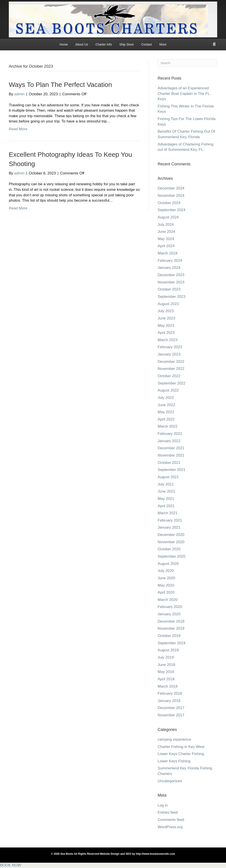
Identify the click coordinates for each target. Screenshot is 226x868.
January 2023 (169, 354)
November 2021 (171, 455)
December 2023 (171, 275)
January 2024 (169, 268)
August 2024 (168, 217)
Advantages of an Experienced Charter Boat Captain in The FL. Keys (184, 94)
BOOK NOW (10, 865)
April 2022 (166, 419)
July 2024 (166, 225)
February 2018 (170, 693)
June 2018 (166, 665)
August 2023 (168, 304)
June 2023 (166, 318)
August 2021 (168, 477)
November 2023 (171, 282)
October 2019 (169, 636)
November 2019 (171, 628)
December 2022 (171, 362)
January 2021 (169, 527)
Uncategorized (170, 781)
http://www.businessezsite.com (155, 854)
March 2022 (168, 426)
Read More (18, 129)
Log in (163, 805)
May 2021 (166, 499)
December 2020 (171, 535)
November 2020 (171, 542)
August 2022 (168, 390)
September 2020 (171, 556)
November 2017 (171, 715)
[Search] (214, 44)
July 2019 (166, 657)
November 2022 (171, 369)
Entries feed (168, 812)
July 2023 (166, 311)
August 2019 (168, 650)
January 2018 (169, 701)
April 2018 (166, 679)
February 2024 (170, 261)
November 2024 (171, 196)
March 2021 (168, 513)
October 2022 (169, 376)
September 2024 (171, 210)
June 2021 (166, 491)
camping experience (174, 739)
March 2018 (168, 686)
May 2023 (166, 326)
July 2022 (166, 398)
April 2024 (166, 246)
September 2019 (171, 643)
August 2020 (168, 564)
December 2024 (171, 188)
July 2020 (166, 571)
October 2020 (169, 549)
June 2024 (166, 232)
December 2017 (171, 708)
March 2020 (168, 600)
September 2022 (171, 383)
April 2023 (166, 333)
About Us (82, 44)
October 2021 (169, 463)
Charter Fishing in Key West (181, 747)
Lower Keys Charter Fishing (181, 754)
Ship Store (127, 44)
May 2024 (166, 239)
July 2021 (166, 484)
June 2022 (166, 405)
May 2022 (166, 412)
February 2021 (170, 520)
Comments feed (171, 820)
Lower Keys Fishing (174, 761)
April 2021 (166, 506)
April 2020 (166, 592)
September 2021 (171, 470)
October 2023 (169, 289)
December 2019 (171, 621)
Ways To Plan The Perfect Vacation (60, 85)
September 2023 (171, 297)
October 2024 (169, 203)
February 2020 (170, 607)
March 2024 (168, 253)
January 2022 (169, 441)
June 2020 (166, 578)
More (163, 44)
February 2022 (170, 434)
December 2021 (171, 448)
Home (64, 44)
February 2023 (170, 347)
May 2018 (166, 672)
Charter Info (104, 44)
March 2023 (168, 340)
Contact (147, 44)
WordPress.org (170, 827)
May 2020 (166, 585)
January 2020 (169, 614)
